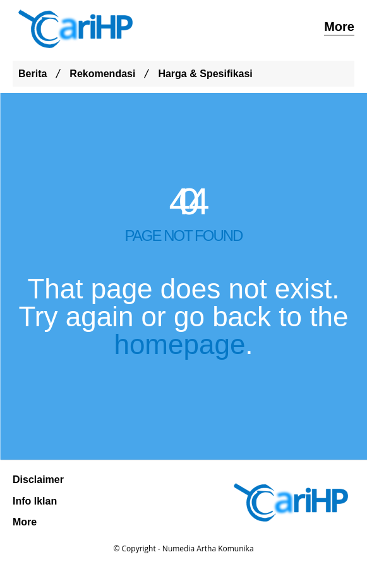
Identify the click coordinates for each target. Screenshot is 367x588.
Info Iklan (35, 501)
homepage (179, 344)
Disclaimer (38, 480)
